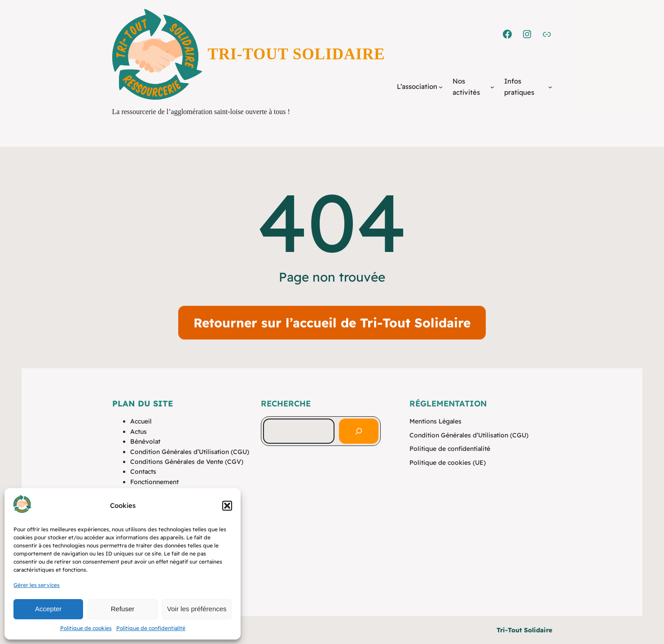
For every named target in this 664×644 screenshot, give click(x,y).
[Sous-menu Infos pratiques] (550, 87)
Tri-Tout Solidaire (297, 54)
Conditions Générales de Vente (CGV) (187, 462)
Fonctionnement (154, 482)
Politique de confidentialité (151, 628)
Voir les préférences (197, 609)
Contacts (143, 472)
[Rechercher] (359, 431)
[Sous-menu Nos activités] (492, 87)
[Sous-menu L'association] (441, 87)
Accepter (48, 609)
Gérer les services (37, 585)
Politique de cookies (86, 628)
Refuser (123, 609)
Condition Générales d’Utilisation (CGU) (190, 452)
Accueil (141, 421)
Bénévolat (145, 441)
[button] (227, 506)
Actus (139, 432)
